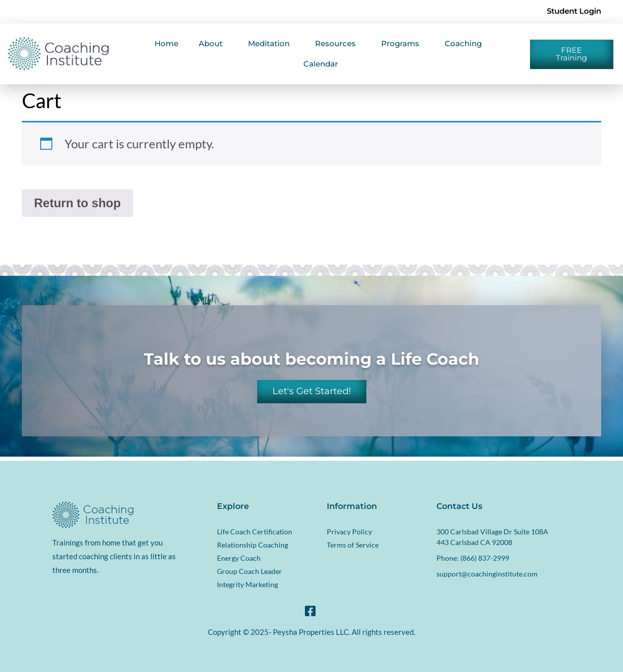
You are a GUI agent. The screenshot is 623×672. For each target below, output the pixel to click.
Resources (338, 44)
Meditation (271, 44)
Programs (403, 44)
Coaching (466, 44)
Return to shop (77, 203)
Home (166, 43)
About (213, 44)
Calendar (321, 64)
